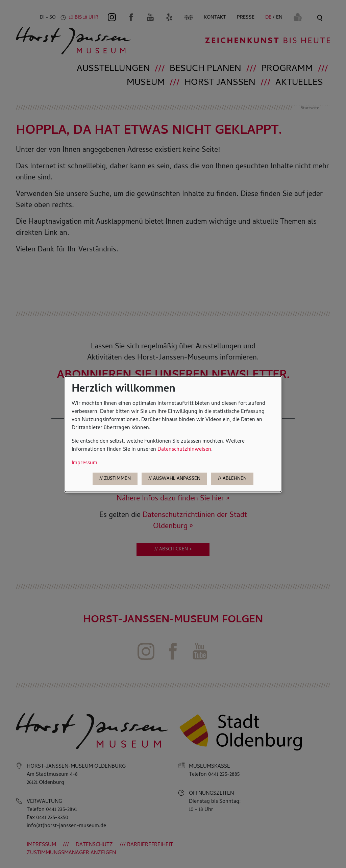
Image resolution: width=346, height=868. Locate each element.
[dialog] (173, 434)
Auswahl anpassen (177, 479)
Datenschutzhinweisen (184, 450)
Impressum (84, 463)
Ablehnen (235, 479)
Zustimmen (117, 479)
